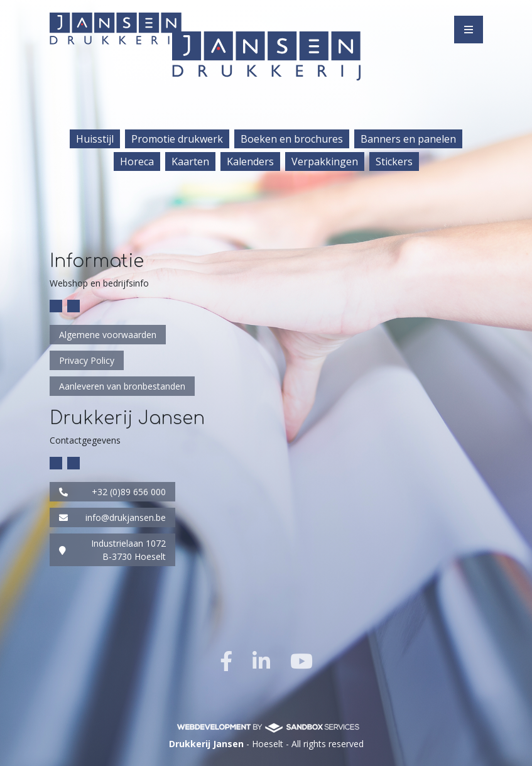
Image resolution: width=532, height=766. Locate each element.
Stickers (394, 161)
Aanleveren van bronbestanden (122, 386)
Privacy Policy (87, 360)
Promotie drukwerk (177, 139)
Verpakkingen (325, 161)
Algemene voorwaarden (108, 335)
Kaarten (190, 161)
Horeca (137, 161)
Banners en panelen (408, 139)
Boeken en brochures (292, 139)
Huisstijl (95, 139)
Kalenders (250, 161)
